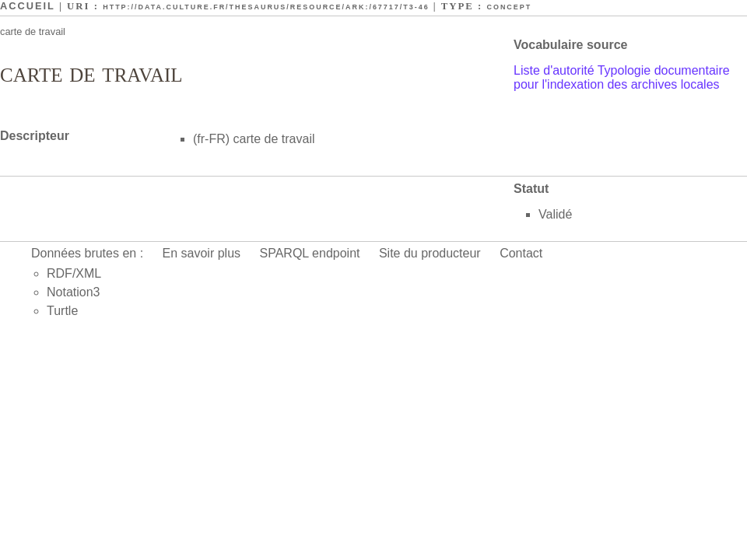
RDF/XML (74, 273)
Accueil (28, 6)
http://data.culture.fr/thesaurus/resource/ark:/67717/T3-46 (266, 7)
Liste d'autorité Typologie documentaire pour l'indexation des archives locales (622, 77)
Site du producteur (430, 253)
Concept (509, 7)
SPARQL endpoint (310, 253)
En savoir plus (202, 253)
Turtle (62, 311)
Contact (521, 253)
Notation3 (74, 292)
